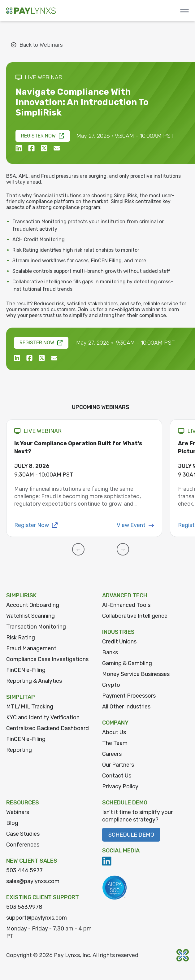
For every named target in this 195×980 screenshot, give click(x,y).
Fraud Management (31, 648)
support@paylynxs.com (37, 918)
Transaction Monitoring (36, 627)
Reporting (19, 750)
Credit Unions (119, 642)
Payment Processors (129, 696)
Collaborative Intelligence (135, 616)
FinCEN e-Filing (26, 670)
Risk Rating (21, 638)
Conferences (23, 845)
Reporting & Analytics (34, 681)
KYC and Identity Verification (43, 717)
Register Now (43, 136)
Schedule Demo (131, 835)
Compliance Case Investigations (47, 659)
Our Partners (118, 765)
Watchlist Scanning (30, 616)
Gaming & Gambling (127, 663)
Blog (12, 823)
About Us (114, 732)
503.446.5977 (24, 870)
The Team (115, 743)
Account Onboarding (33, 605)
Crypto (111, 685)
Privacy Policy (120, 786)
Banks (110, 652)
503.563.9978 (24, 907)
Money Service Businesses (136, 674)
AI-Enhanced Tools (126, 605)
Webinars (18, 812)
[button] (79, 549)
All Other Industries (126, 707)
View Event (135, 525)
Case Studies (23, 834)
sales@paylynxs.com (33, 881)
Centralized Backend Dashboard (48, 728)
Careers (112, 754)
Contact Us (117, 776)
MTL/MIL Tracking (30, 707)
